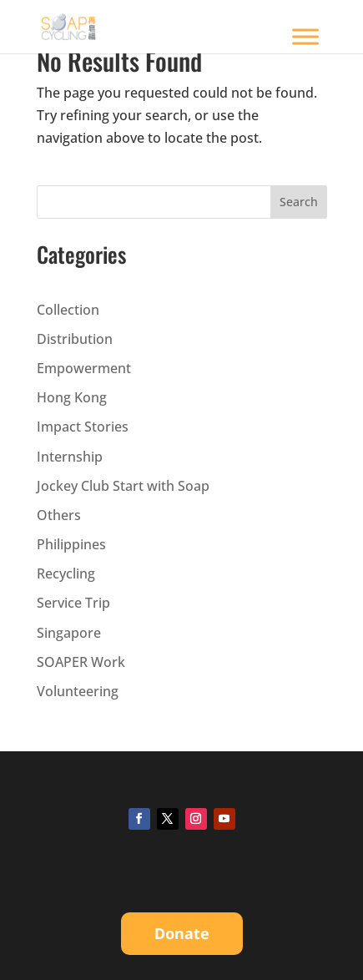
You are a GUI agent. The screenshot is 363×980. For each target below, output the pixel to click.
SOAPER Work (81, 662)
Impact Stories (83, 427)
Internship (70, 457)
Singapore (69, 633)
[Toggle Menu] (305, 36)
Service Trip (73, 603)
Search (299, 202)
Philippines (71, 544)
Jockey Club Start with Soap (123, 486)
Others (59, 515)
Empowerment (84, 368)
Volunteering (78, 691)
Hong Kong (72, 397)
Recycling (66, 573)
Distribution (75, 339)
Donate (182, 933)
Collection (68, 310)
